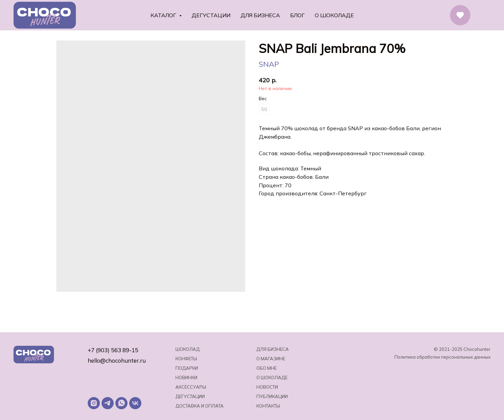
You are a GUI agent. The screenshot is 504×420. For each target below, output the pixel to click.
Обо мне (267, 368)
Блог (297, 15)
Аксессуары (191, 387)
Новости (267, 387)
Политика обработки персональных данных (442, 357)
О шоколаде (334, 15)
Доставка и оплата (200, 406)
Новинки (186, 377)
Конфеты (186, 359)
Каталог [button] (164, 15)
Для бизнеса (260, 15)
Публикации (272, 396)
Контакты (268, 406)
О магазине (271, 359)
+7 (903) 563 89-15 (113, 350)
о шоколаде (272, 377)
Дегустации (211, 15)
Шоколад (188, 349)
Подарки (187, 368)
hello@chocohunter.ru (117, 360)
